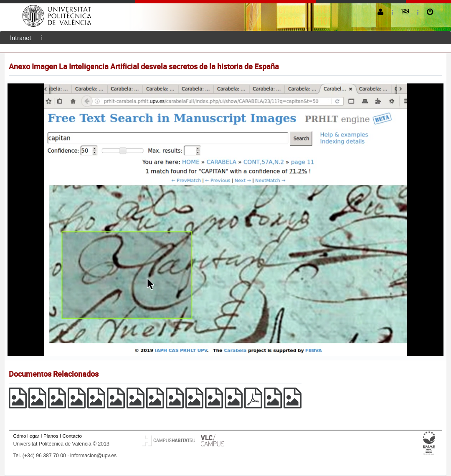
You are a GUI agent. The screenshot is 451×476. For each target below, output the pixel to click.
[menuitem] (21, 38)
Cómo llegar (26, 436)
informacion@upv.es (93, 456)
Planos (51, 436)
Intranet (21, 38)
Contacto (72, 436)
